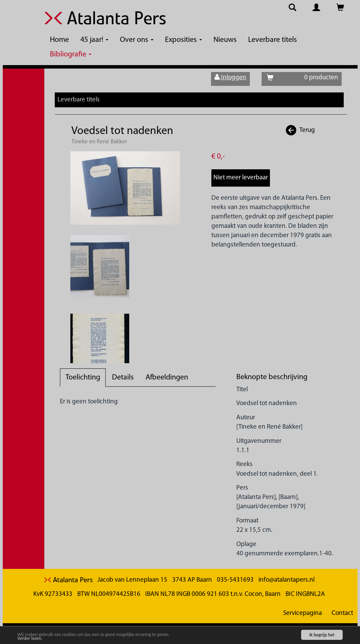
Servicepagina (302, 613)
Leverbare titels (273, 40)
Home (59, 40)
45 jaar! (94, 40)
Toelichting (83, 378)
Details (123, 378)
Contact (342, 613)
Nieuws (225, 40)
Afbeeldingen (167, 378)
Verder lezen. (30, 639)
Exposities (183, 40)
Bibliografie (71, 55)
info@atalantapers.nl (287, 580)
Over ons (137, 40)
